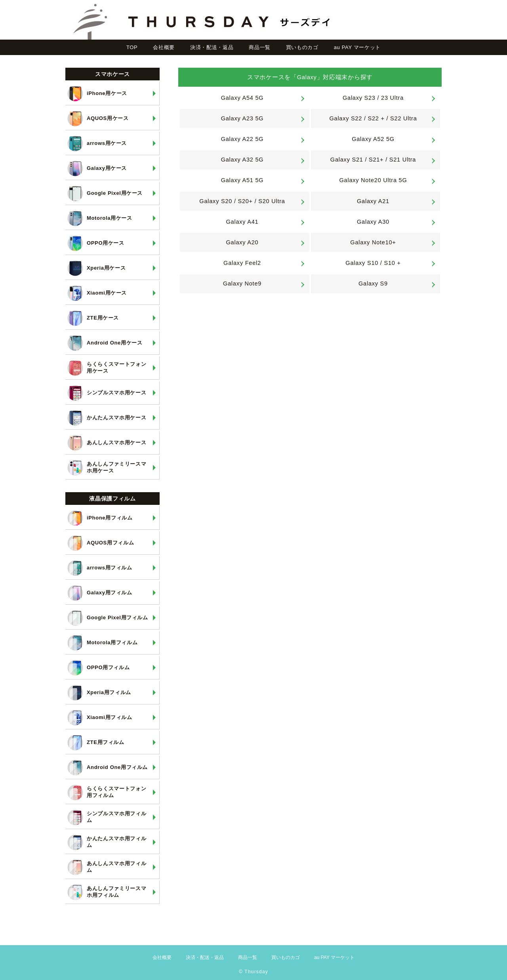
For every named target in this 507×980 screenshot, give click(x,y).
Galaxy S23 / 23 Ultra (373, 98)
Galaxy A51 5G (242, 180)
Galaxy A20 (242, 242)
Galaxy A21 (373, 201)
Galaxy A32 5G (242, 160)
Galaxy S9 (373, 284)
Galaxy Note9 (242, 284)
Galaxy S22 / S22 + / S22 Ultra (373, 118)
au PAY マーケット (357, 47)
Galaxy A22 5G (242, 139)
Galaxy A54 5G (242, 98)
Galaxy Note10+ (373, 242)
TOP (132, 47)
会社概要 (164, 47)
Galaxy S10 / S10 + (373, 263)
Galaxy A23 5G (242, 118)
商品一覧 (260, 47)
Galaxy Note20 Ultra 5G (373, 180)
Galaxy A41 (242, 222)
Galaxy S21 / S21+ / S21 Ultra (373, 160)
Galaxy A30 (373, 222)
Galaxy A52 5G (373, 139)
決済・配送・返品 (212, 47)
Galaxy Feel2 (242, 263)
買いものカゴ (302, 47)
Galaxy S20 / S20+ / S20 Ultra (242, 201)
